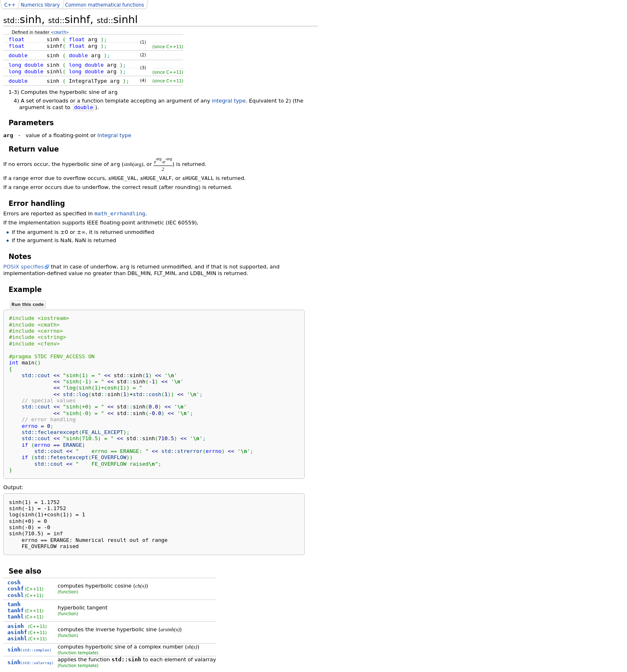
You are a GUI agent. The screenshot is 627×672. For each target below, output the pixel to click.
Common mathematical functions (105, 5)
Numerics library (40, 5)
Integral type (114, 135)
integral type (229, 101)
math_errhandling (120, 213)
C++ (10, 5)
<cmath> (60, 32)
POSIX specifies (23, 267)
